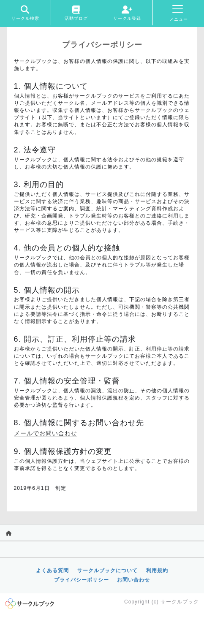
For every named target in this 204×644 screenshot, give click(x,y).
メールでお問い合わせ (46, 433)
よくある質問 (52, 571)
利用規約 (157, 571)
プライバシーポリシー (82, 580)
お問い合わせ (133, 580)
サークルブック (180, 602)
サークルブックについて (107, 571)
